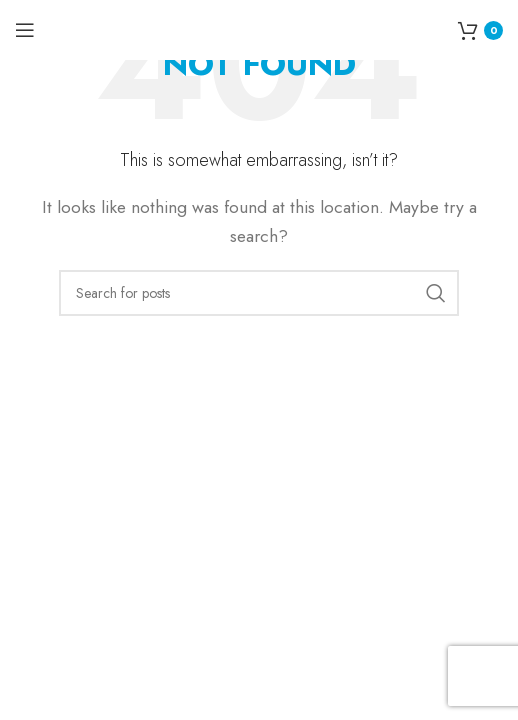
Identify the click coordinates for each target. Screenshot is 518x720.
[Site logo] (259, 28)
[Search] (259, 293)
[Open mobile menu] (25, 30)
